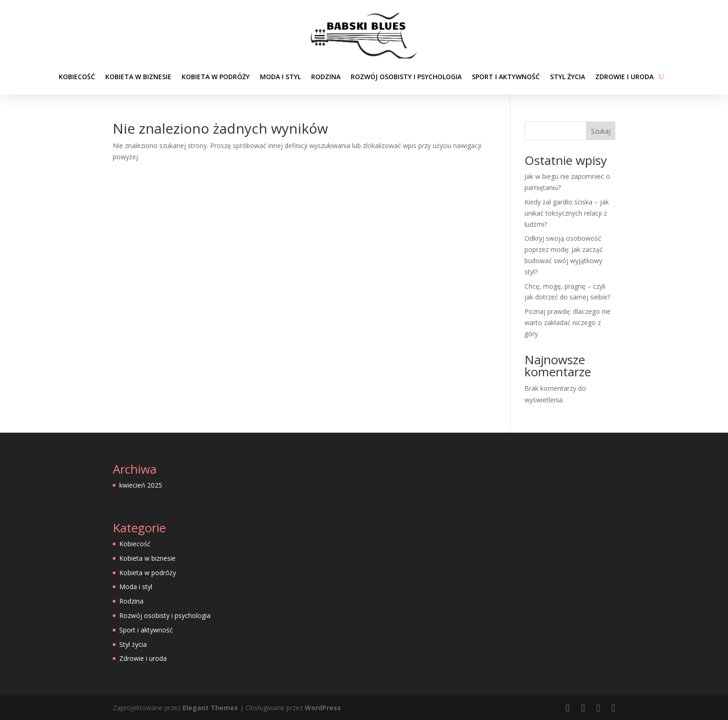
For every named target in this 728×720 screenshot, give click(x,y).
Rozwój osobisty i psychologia (406, 77)
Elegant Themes (210, 708)
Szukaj (601, 131)
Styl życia (568, 77)
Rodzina (326, 77)
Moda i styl (280, 77)
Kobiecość (77, 77)
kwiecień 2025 (141, 485)
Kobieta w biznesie (138, 77)
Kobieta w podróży (216, 77)
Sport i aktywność (506, 77)
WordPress (323, 708)
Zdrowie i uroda (624, 77)
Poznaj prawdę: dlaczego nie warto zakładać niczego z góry (568, 323)
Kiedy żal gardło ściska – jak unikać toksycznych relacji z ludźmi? (567, 213)
